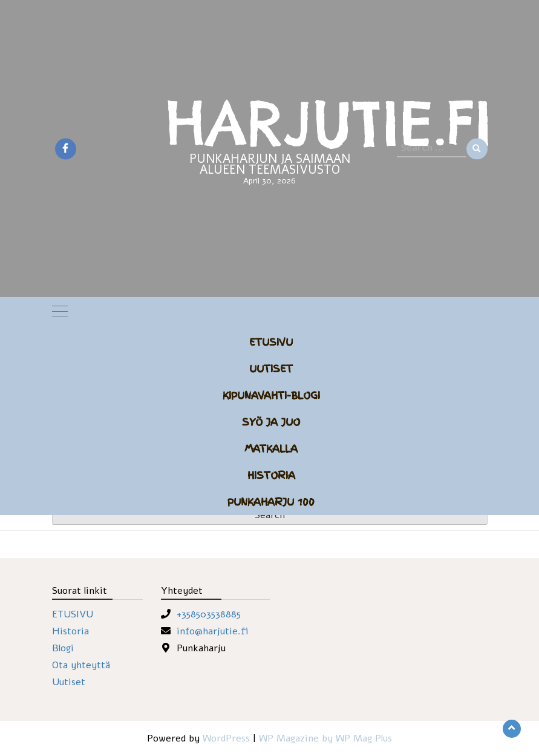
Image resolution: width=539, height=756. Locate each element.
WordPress (226, 738)
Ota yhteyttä (81, 665)
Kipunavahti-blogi (271, 395)
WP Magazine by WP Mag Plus (325, 738)
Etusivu (271, 342)
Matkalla (271, 449)
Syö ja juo (271, 422)
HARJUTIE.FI (328, 123)
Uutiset (271, 369)
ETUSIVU (73, 614)
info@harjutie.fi (213, 631)
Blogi (63, 648)
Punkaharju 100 (271, 502)
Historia (271, 475)
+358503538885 (209, 614)
